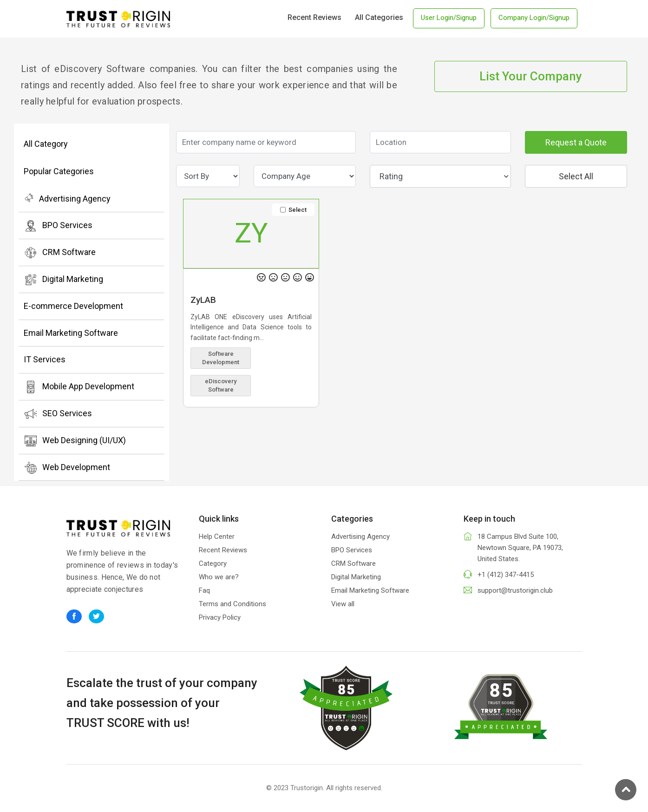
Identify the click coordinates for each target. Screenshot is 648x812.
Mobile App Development (79, 387)
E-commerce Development (73, 306)
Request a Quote (576, 142)
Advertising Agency (67, 198)
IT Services (45, 359)
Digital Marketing (63, 280)
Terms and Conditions (232, 604)
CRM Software (60, 253)
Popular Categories (59, 171)
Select (293, 210)
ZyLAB (203, 300)
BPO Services (58, 226)
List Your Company (531, 76)
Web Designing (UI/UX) (75, 441)
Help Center (217, 537)
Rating (444, 176)
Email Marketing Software (71, 333)
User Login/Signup (449, 18)
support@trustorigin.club (515, 590)
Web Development (67, 468)
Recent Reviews (314, 17)
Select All (576, 176)
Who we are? (219, 577)
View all (343, 604)
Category (213, 563)
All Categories (379, 17)
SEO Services (58, 414)
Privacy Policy (220, 617)
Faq (204, 590)
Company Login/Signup (534, 18)
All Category (46, 144)
